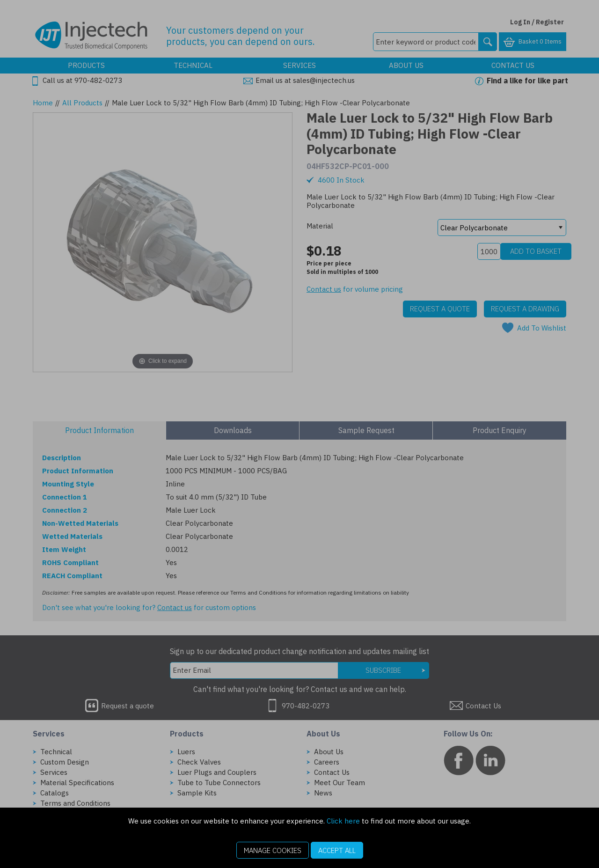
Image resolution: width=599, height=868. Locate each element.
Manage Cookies (273, 850)
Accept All (337, 850)
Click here (343, 821)
